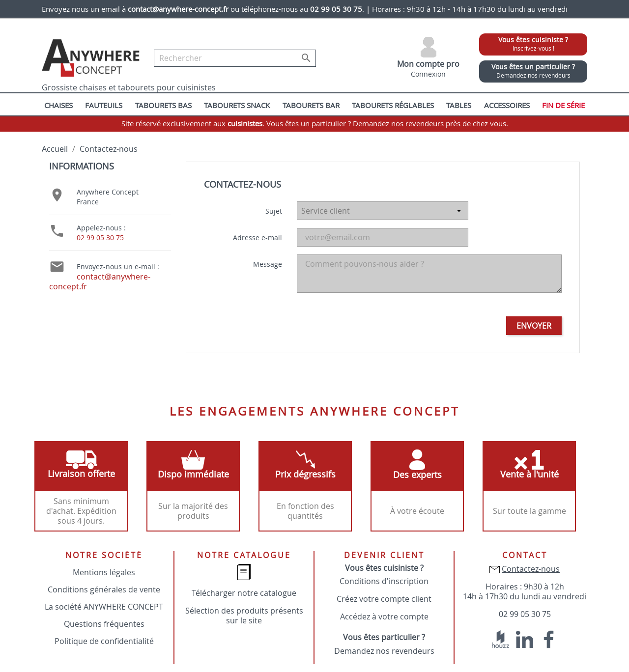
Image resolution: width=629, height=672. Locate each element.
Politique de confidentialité (104, 641)
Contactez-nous (531, 569)
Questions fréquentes (104, 624)
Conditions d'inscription (384, 581)
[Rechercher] (235, 58)
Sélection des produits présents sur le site (244, 616)
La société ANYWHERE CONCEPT (104, 607)
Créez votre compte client (384, 599)
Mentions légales (104, 572)
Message (268, 264)
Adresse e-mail (257, 238)
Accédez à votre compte (384, 616)
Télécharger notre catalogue (244, 593)
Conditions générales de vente (104, 589)
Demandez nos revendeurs (384, 651)
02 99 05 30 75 (100, 238)
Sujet (274, 211)
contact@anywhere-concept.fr (100, 281)
